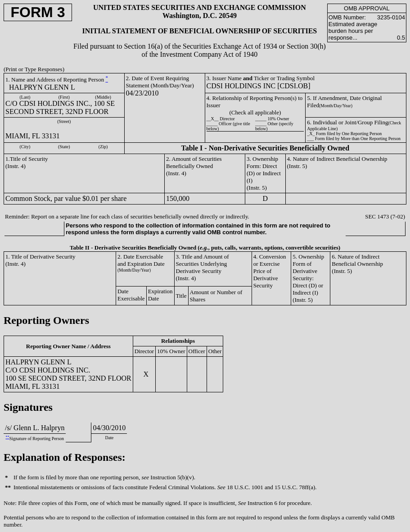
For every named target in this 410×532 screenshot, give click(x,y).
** (7, 437)
